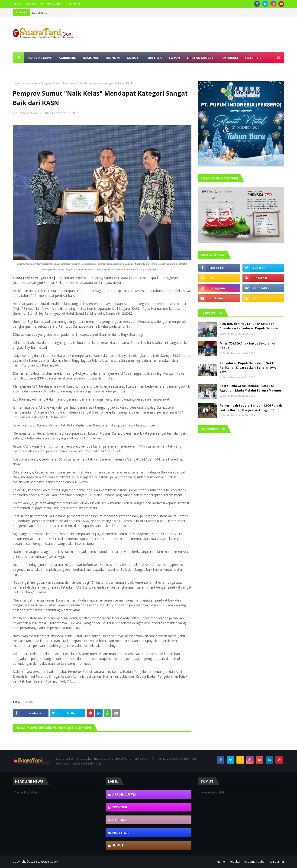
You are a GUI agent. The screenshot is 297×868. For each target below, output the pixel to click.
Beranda (18, 83)
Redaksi (31, 4)
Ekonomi (120, 807)
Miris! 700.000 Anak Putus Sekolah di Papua (247, 346)
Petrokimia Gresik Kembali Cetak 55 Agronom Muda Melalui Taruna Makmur (251, 388)
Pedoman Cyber (51, 4)
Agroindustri (124, 794)
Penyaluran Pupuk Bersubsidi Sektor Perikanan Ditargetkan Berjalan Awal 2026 (249, 368)
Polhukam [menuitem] (229, 58)
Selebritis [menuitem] (253, 58)
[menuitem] (18, 58)
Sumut (118, 845)
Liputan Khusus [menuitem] (200, 58)
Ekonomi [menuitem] (113, 58)
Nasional (32, 83)
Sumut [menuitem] (133, 58)
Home (17, 4)
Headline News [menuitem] (40, 58)
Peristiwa (120, 833)
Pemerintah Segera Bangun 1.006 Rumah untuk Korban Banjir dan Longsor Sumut (251, 408)
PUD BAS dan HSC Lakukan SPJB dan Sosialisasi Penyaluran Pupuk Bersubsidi (251, 326)
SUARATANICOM (27, 113)
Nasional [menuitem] (91, 58)
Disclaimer (73, 4)
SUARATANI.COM (47, 862)
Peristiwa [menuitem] (154, 58)
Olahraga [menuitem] (25, 69)
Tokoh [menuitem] (174, 58)
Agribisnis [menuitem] (67, 58)
